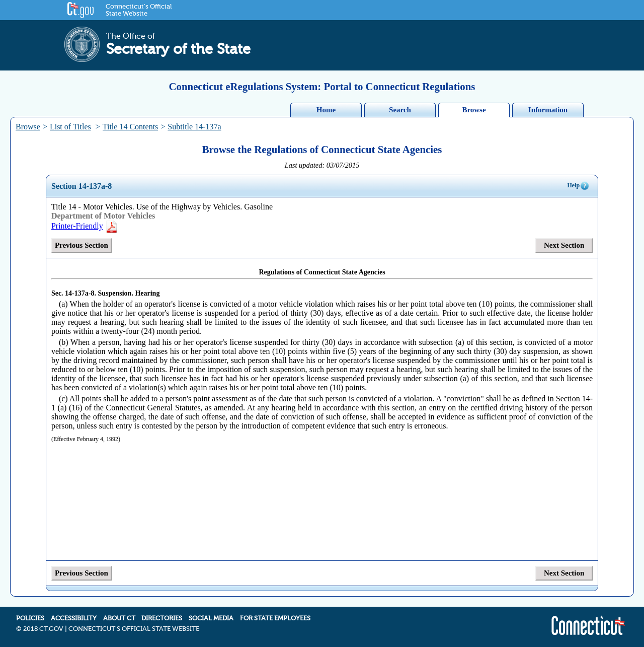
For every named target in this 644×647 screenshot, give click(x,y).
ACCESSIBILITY (74, 618)
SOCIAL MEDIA (211, 618)
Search (400, 110)
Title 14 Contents (131, 127)
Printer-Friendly (85, 226)
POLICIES (30, 618)
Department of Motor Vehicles (103, 216)
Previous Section (82, 245)
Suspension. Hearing (129, 293)
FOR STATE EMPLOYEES (275, 618)
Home (326, 110)
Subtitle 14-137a (194, 127)
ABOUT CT (119, 618)
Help (578, 186)
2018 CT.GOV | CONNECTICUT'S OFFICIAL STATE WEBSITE (111, 629)
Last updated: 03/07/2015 (322, 165)
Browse (474, 110)
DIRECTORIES (162, 618)
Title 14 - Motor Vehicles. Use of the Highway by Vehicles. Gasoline (162, 207)
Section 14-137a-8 (82, 186)
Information (548, 110)
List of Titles (70, 127)
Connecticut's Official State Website (139, 10)
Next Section (564, 245)
